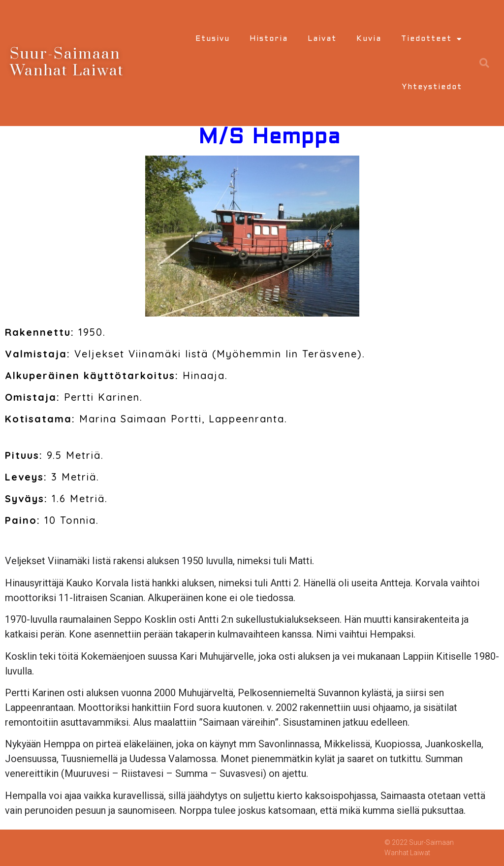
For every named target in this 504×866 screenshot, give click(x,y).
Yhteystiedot (432, 87)
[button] (484, 63)
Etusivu (213, 39)
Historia (269, 39)
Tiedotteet (432, 39)
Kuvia (369, 39)
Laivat (322, 39)
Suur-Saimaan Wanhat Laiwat (67, 63)
